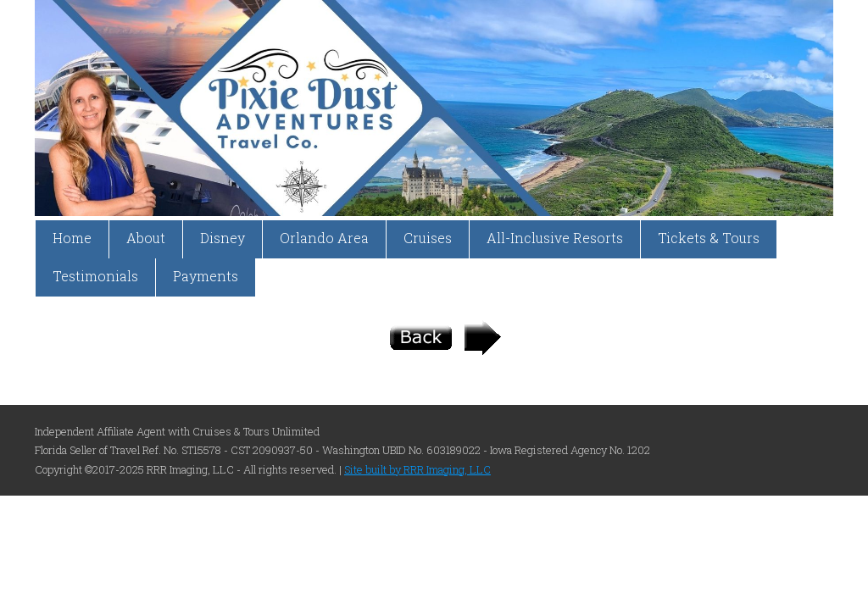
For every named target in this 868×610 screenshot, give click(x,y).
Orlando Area (324, 238)
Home (72, 238)
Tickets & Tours (709, 238)
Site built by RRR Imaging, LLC (417, 469)
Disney (223, 238)
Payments (206, 276)
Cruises (428, 238)
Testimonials (95, 276)
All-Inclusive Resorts (555, 238)
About (146, 238)
